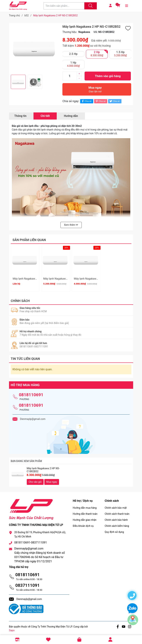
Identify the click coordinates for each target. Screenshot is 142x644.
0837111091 (28, 584)
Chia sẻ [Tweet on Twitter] (114, 101)
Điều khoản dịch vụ (83, 524)
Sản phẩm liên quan (29, 240)
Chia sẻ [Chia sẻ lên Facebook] (86, 101)
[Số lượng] (69, 76)
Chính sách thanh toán (117, 512)
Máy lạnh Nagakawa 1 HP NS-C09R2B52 (98, 279)
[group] (35, 49)
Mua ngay (95, 90)
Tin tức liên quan (25, 357)
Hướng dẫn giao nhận (85, 518)
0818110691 (31, 393)
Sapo (12, 629)
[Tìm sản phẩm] (64, 6)
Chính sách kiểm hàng (117, 524)
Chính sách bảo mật (116, 506)
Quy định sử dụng (114, 530)
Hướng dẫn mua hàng (85, 506)
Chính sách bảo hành (116, 518)
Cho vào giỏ (35, 480)
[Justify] (90, 6)
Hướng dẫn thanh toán (85, 512)
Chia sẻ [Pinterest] (100, 101)
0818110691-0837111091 (31, 541)
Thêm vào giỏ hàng (108, 76)
